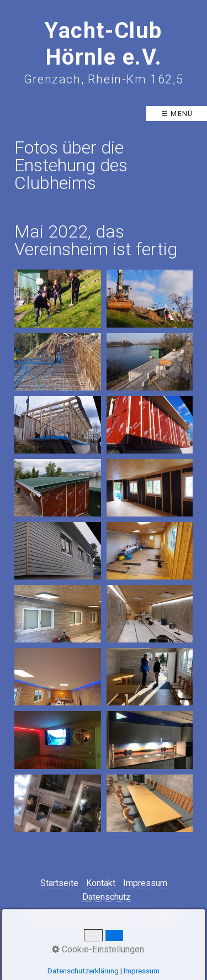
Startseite (59, 884)
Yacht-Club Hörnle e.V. (104, 44)
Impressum (145, 884)
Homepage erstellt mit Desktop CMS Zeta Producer (105, 920)
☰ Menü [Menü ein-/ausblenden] (177, 114)
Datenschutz (107, 897)
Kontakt (101, 884)
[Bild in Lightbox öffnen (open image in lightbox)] (57, 298)
